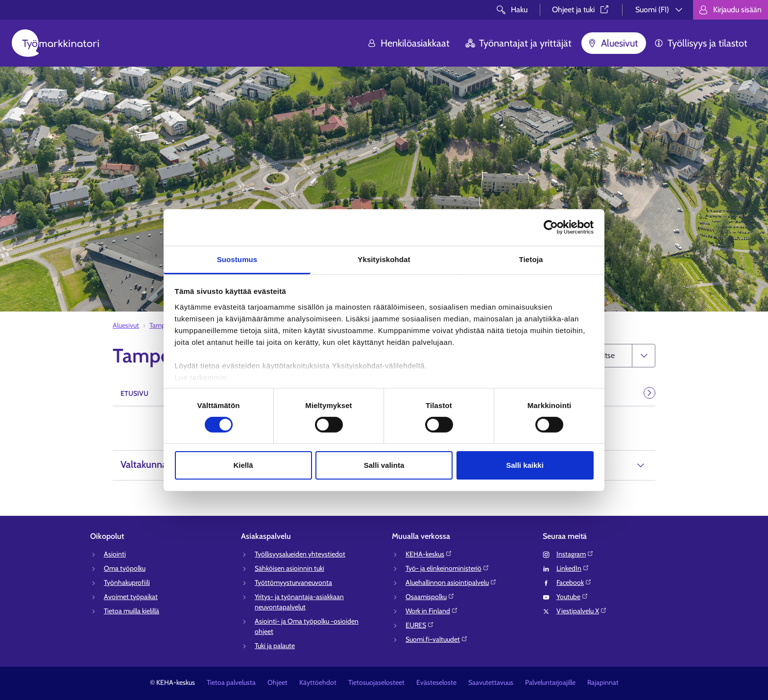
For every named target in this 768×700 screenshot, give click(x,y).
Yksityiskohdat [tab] (384, 259)
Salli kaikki (525, 465)
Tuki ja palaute (275, 646)
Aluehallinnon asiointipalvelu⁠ (451, 582)
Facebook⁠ (574, 582)
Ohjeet (277, 682)
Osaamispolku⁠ (430, 597)
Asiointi (115, 554)
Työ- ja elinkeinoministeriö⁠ (447, 568)
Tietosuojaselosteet (376, 682)
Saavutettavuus (491, 682)
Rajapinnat (603, 682)
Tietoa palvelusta (231, 682)
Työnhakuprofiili (127, 582)
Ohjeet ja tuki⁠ (581, 10)
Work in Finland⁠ (432, 611)
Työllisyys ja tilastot (701, 43)
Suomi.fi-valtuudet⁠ (437, 639)
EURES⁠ (420, 625)
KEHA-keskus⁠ (429, 554)
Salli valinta (384, 465)
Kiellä (243, 465)
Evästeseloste (436, 682)
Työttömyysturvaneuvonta (293, 582)
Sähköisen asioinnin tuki (289, 568)
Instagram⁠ (575, 554)
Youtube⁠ (572, 597)
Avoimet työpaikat (131, 597)
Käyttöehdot (318, 682)
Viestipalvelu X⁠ (582, 611)
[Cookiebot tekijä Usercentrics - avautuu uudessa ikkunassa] (551, 227)
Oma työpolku (125, 568)
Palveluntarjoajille (550, 682)
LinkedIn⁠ (573, 568)
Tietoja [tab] (531, 259)
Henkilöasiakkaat (408, 43)
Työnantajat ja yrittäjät (518, 43)
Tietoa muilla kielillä (132, 611)
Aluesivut (613, 43)
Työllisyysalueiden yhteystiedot (300, 554)
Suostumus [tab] (237, 259)
